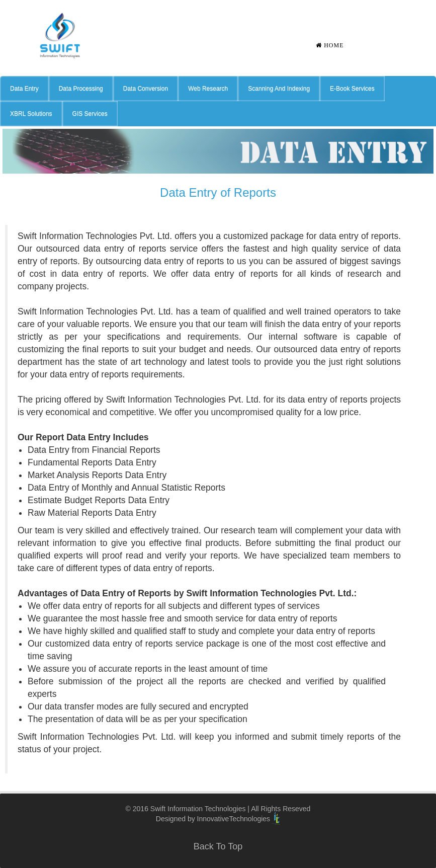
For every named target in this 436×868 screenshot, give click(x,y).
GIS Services (90, 114)
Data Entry (24, 89)
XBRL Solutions (31, 114)
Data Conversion (146, 89)
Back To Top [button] (218, 846)
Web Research (208, 89)
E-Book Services (352, 89)
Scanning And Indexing (279, 89)
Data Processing (81, 89)
